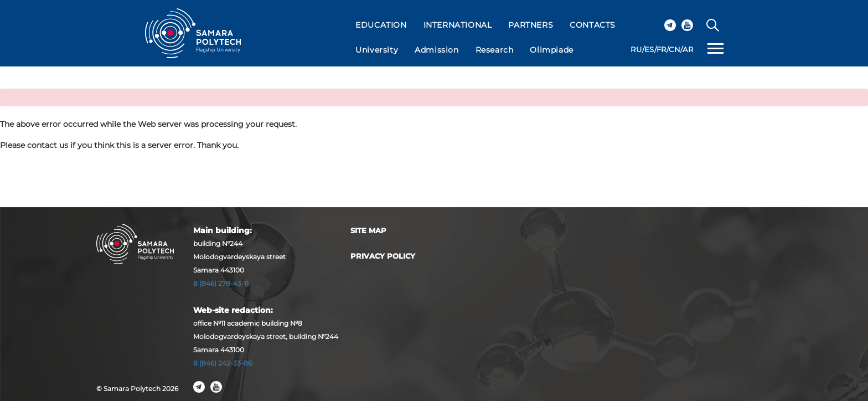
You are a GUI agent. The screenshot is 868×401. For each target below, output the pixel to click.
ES (649, 49)
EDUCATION (381, 25)
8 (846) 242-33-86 (223, 363)
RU (636, 49)
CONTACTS (593, 25)
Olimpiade (551, 50)
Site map (368, 230)
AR (688, 49)
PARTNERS (531, 25)
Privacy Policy (383, 256)
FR (662, 49)
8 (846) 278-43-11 (221, 283)
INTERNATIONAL (458, 25)
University (377, 50)
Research (495, 50)
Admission (436, 50)
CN (675, 49)
